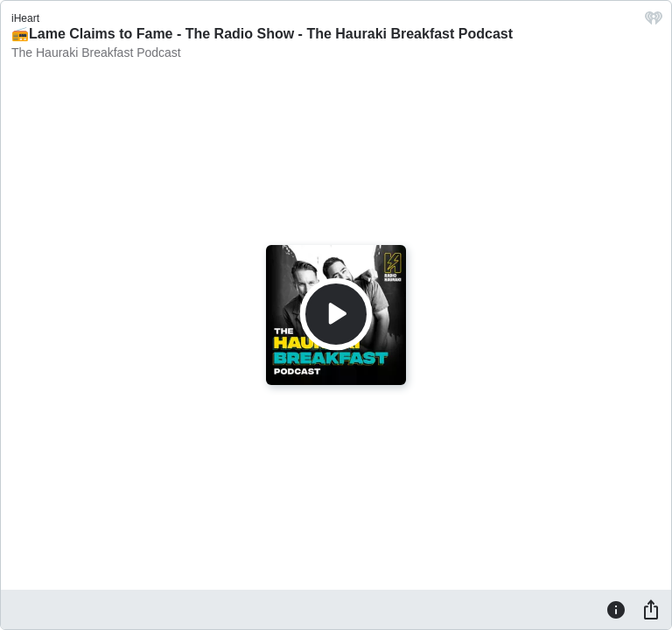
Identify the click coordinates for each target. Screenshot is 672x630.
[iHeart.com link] (654, 22)
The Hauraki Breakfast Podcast (96, 52)
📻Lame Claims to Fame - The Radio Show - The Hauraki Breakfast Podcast (262, 34)
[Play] (336, 314)
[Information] (616, 609)
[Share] (651, 609)
